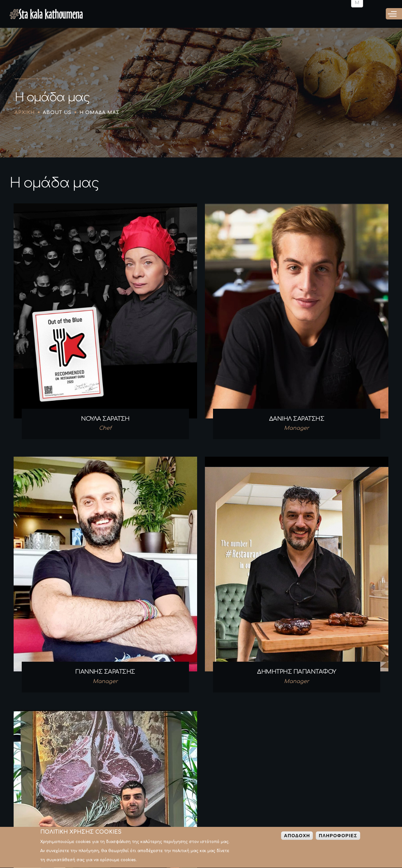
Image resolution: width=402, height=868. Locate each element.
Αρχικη (25, 113)
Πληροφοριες (338, 837)
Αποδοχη (297, 837)
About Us (57, 113)
